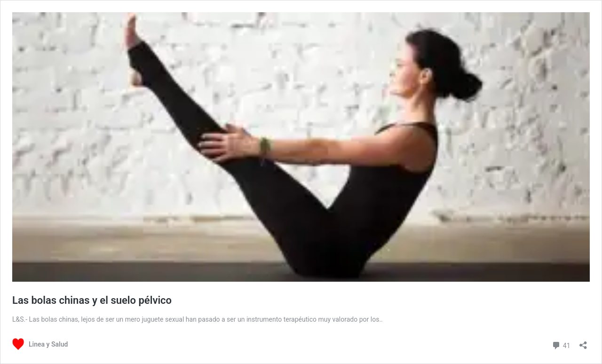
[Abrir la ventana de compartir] (583, 342)
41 (561, 344)
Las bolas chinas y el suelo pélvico (92, 300)
